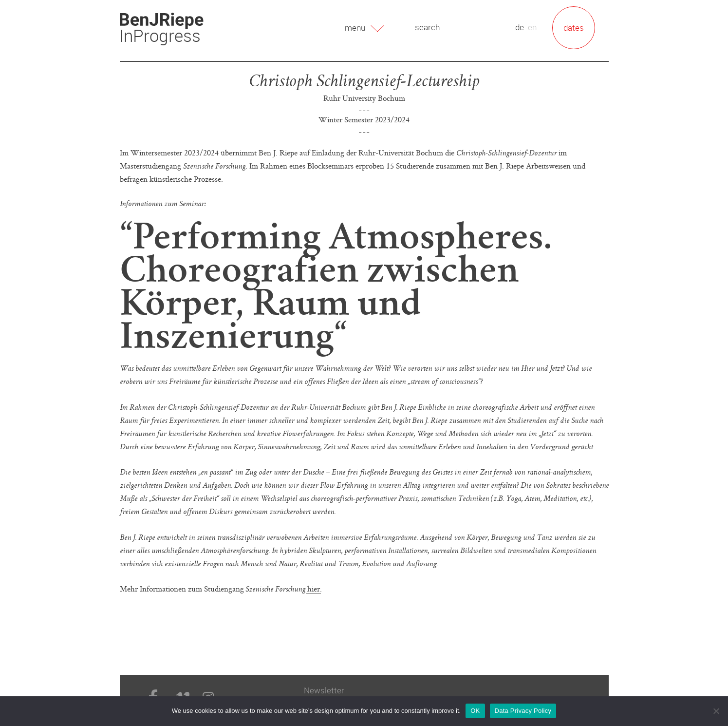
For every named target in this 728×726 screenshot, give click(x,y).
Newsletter (324, 690)
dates (574, 28)
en (532, 27)
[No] (716, 711)
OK (475, 711)
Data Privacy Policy (523, 711)
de (520, 27)
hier (314, 589)
